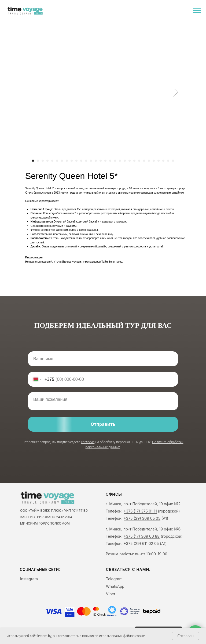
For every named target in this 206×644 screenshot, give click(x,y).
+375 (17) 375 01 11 (140, 511)
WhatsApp (115, 586)
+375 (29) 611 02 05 (141, 543)
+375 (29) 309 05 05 (142, 518)
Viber (111, 594)
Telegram (114, 579)
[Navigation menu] (197, 10)
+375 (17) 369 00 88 (142, 536)
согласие (88, 442)
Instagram (29, 579)
